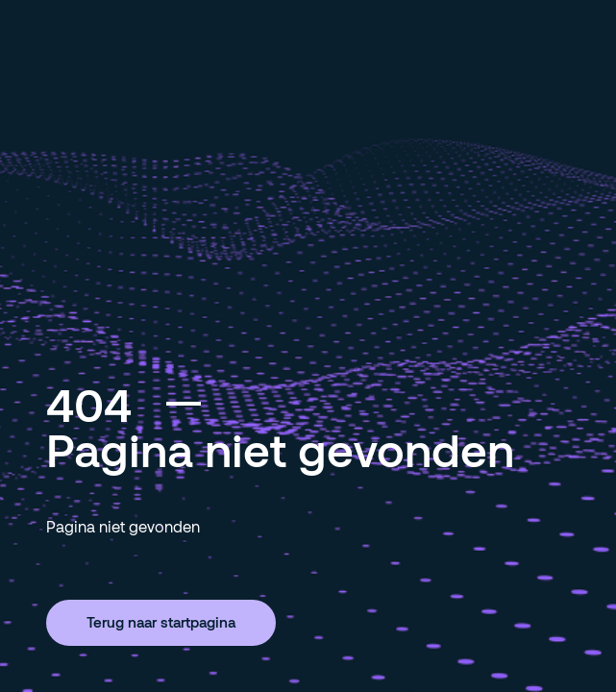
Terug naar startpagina (161, 622)
